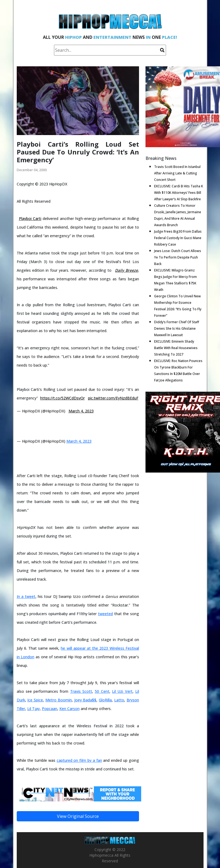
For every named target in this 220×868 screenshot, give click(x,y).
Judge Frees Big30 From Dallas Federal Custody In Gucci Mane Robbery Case (178, 238)
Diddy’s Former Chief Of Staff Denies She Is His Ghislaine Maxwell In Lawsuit (177, 328)
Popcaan (50, 709)
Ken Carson (70, 709)
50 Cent (102, 691)
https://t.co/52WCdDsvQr (62, 398)
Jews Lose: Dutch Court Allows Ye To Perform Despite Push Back (178, 257)
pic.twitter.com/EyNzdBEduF (113, 398)
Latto (119, 700)
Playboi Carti (30, 218)
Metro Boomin (59, 700)
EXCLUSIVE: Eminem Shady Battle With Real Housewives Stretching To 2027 (176, 348)
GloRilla (105, 700)
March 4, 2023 (81, 411)
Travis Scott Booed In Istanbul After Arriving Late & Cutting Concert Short (177, 173)
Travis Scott (81, 691)
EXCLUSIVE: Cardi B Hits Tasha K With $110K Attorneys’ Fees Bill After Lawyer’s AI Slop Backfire (179, 193)
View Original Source (78, 816)
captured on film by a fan (79, 760)
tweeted (105, 614)
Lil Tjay (33, 709)
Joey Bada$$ (85, 700)
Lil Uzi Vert (122, 691)
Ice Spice (35, 700)
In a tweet (26, 596)
